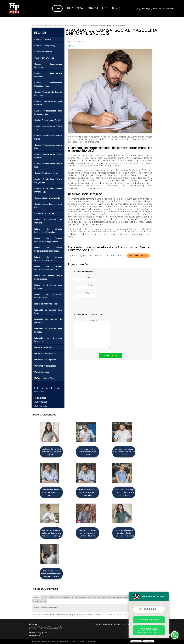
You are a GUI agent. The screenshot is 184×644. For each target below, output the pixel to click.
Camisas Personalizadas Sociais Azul (48, 128)
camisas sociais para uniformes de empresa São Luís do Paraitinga (51, 533)
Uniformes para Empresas (45, 360)
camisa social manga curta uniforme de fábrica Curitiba (124, 452)
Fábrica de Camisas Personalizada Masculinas (48, 231)
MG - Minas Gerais (105, 597)
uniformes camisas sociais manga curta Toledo (87, 452)
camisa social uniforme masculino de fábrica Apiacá (51, 492)
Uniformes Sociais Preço (45, 378)
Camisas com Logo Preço (45, 46)
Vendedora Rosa (149, 630)
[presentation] (90, 306)
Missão (81, 8)
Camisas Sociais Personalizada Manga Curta (48, 181)
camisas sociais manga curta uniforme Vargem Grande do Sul (124, 492)
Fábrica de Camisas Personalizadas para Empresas (48, 249)
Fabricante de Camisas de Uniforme (48, 321)
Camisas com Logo (43, 39)
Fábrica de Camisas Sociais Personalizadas (48, 277)
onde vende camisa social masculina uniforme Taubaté (87, 533)
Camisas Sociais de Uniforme (47, 173)
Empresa (69, 8)
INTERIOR (93, 597)
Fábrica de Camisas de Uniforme (48, 221)
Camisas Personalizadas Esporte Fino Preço (48, 94)
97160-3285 (157, 9)
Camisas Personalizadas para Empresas (48, 103)
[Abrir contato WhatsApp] (175, 635)
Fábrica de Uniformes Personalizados (48, 296)
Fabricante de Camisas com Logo (48, 312)
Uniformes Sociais (42, 372)
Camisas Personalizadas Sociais (48, 120)
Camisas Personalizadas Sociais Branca (48, 137)
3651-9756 (144, 9)
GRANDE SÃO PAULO (80, 597)
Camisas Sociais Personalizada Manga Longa (48, 190)
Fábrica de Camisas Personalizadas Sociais (48, 259)
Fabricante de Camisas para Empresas (48, 330)
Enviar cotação (110, 356)
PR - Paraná (117, 597)
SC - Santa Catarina (40, 601)
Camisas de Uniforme (44, 52)
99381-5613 (170, 9)
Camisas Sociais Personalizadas (48, 198)
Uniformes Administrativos (45, 354)
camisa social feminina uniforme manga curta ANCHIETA (51, 452)
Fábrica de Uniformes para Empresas (48, 287)
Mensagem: (86, 333)
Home (57, 8)
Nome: (84, 279)
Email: (84, 287)
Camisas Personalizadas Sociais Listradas (48, 156)
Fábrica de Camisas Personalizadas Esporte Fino (48, 240)
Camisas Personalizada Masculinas (48, 75)
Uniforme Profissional (43, 347)
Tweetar (72, 46)
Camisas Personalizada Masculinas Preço (48, 84)
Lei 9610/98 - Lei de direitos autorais (78, 616)
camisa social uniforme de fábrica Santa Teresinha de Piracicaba (124, 533)
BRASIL (44, 597)
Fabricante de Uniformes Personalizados (48, 340)
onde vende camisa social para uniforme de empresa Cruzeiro (51, 574)
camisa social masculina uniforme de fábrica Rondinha (88, 492)
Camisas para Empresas (44, 58)
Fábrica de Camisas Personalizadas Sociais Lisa (48, 268)
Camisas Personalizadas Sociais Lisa (48, 147)
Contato (115, 8)
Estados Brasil (65, 597)
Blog (104, 8)
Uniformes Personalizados (45, 366)
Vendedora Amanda (149, 620)
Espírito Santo (53, 597)
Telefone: (84, 295)
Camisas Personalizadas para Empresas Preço (48, 112)
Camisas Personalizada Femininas (48, 66)
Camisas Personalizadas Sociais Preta (48, 165)
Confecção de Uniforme (45, 214)
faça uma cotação (138, 256)
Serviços (93, 8)
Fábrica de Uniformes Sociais (47, 304)
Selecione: (36, 597)
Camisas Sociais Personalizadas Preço (48, 206)
